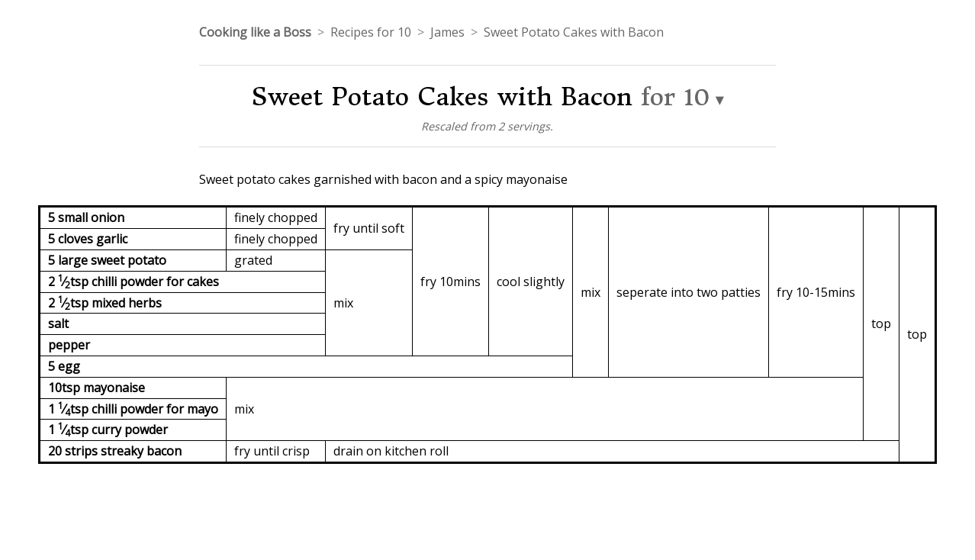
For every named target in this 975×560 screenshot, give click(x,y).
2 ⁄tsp (70, 282)
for (676, 97)
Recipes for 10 (371, 32)
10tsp (66, 388)
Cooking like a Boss (255, 32)
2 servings (524, 126)
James (447, 32)
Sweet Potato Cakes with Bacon (574, 32)
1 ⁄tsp (70, 409)
